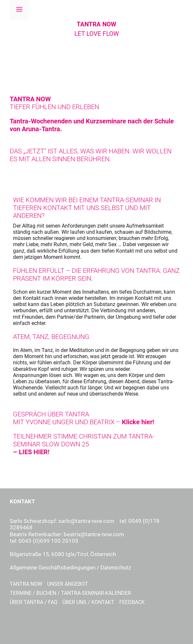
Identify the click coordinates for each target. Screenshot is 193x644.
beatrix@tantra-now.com (94, 534)
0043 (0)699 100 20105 (48, 541)
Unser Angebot (68, 584)
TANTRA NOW (96, 24)
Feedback (132, 602)
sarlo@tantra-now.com (86, 521)
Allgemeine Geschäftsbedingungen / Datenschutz (70, 567)
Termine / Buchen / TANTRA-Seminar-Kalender (70, 593)
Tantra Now (26, 584)
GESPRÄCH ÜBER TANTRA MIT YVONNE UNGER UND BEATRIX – (84, 418)
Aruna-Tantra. (42, 129)
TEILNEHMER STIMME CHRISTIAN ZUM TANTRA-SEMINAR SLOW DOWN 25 (84, 444)
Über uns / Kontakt (88, 602)
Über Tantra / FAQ (34, 602)
